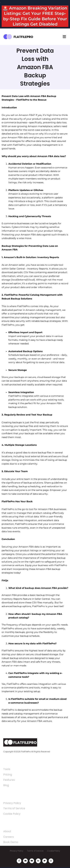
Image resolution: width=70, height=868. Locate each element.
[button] (64, 37)
